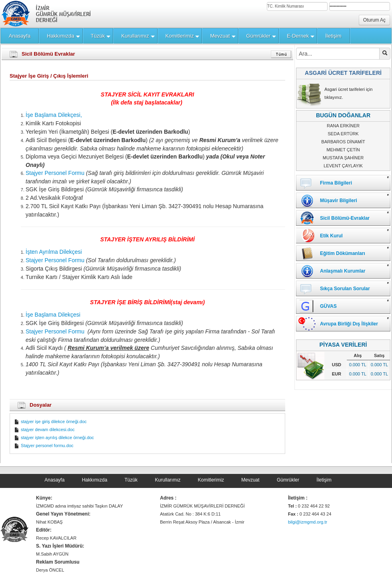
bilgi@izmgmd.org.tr (308, 522)
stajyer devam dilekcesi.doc (44, 429)
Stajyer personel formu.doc (44, 446)
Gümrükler (288, 480)
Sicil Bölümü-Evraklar (345, 218)
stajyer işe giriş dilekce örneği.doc (50, 421)
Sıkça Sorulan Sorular (345, 289)
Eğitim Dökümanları (343, 253)
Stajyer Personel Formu (55, 173)
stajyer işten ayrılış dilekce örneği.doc (54, 437)
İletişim (324, 480)
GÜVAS (328, 306)
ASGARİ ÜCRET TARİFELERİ (343, 73)
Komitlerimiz (211, 480)
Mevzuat (250, 480)
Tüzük (131, 480)
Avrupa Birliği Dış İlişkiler (349, 324)
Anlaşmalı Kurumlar (343, 271)
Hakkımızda (95, 480)
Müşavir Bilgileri (339, 201)
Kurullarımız (168, 480)
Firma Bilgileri (336, 183)
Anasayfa (54, 480)
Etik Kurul (331, 236)
